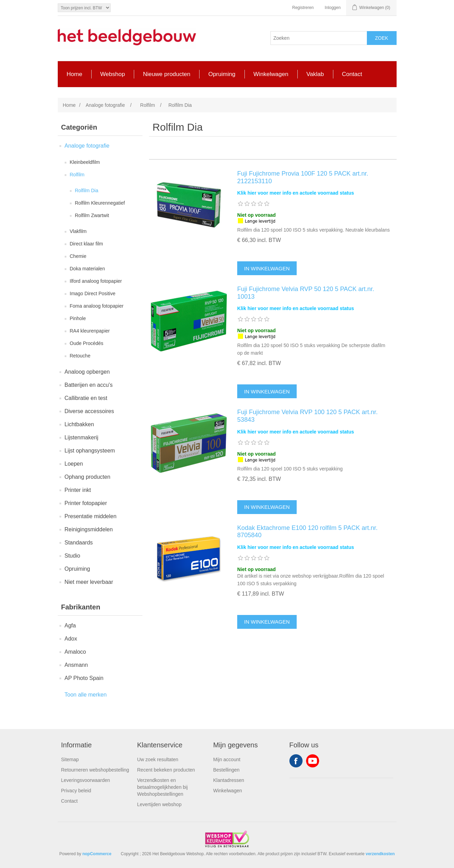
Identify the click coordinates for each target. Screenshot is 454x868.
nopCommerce (97, 854)
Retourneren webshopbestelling (95, 770)
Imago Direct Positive (93, 293)
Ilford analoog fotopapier (96, 281)
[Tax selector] (84, 8)
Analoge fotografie (87, 146)
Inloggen (333, 8)
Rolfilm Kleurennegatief (100, 203)
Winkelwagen (228, 791)
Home (69, 105)
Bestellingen (226, 770)
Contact (70, 801)
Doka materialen (87, 269)
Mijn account (227, 759)
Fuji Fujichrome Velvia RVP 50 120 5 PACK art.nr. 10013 (306, 293)
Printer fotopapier (86, 503)
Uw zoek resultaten (158, 759)
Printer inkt (78, 490)
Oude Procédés (87, 343)
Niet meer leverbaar (89, 582)
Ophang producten (88, 477)
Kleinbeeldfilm (85, 162)
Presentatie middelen (91, 516)
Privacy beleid (76, 791)
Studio (72, 556)
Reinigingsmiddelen (89, 529)
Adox (71, 639)
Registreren (303, 8)
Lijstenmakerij (82, 437)
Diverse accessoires (89, 411)
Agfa (70, 626)
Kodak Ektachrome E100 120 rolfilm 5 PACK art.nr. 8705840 (307, 532)
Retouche (80, 356)
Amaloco (75, 652)
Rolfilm (77, 175)
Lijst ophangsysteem (90, 451)
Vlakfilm (78, 231)
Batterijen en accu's (89, 385)
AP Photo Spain (84, 678)
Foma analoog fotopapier (97, 306)
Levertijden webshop (159, 804)
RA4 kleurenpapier (90, 331)
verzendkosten (380, 854)
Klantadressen (229, 780)
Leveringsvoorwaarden (86, 780)
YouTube (313, 761)
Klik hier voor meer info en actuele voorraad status (296, 193)
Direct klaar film (86, 244)
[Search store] (319, 38)
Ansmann (76, 665)
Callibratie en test (86, 398)
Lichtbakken (79, 424)
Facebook (296, 761)
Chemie (78, 256)
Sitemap (70, 759)
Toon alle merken (86, 695)
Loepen (74, 464)
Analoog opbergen (87, 372)
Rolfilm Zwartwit (92, 215)
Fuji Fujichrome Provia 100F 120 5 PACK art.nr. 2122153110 (303, 177)
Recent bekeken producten (166, 770)
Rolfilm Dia (87, 190)
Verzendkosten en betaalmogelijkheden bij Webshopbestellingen (163, 787)
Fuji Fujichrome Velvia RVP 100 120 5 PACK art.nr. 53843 (307, 416)
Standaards (79, 543)
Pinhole (78, 318)
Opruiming (77, 569)
